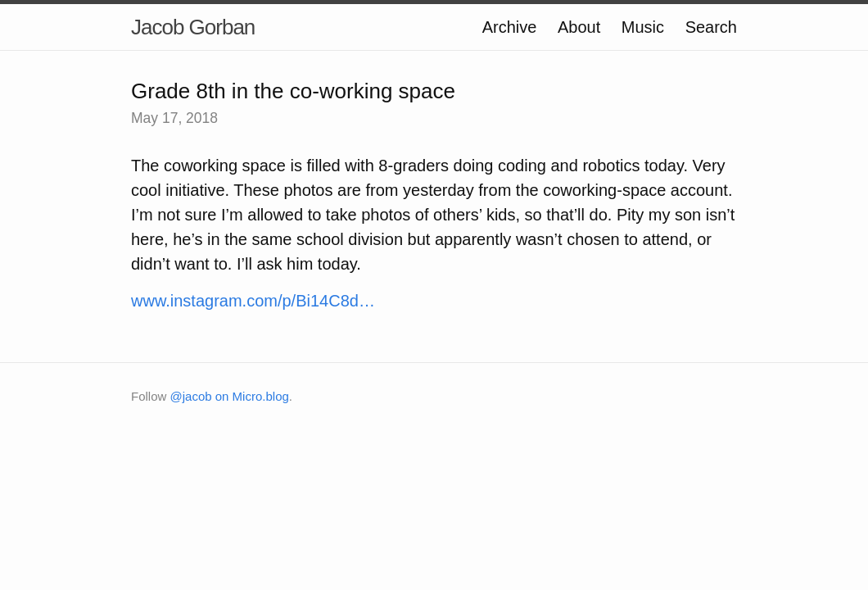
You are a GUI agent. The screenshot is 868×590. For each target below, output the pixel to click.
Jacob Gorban (193, 27)
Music (643, 27)
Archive (510, 27)
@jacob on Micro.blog (230, 396)
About (579, 27)
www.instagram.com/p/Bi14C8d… (253, 301)
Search (711, 27)
